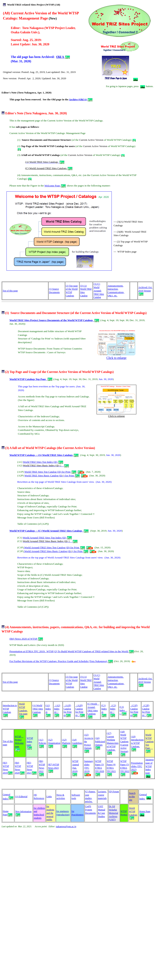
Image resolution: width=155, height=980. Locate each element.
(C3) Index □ (123, 710)
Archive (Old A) (81, 99)
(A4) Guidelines (77, 743)
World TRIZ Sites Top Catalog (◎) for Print (50, 472)
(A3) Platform (66, 743)
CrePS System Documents (91, 810)
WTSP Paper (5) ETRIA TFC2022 (125, 768)
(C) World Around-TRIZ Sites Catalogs (46, 168)
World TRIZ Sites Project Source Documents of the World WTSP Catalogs (51, 320)
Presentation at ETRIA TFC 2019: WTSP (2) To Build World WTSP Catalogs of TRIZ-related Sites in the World (72, 651)
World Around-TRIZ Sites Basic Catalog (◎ (47, 551)
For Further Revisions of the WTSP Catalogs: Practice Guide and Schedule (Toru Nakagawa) (61, 661)
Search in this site (132, 796)
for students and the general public (50, 813)
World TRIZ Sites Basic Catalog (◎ (43, 476)
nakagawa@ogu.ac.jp (66, 826)
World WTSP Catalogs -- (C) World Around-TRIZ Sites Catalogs (46, 531)
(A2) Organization (54, 743)
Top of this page (10, 291)
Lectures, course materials (102, 795)
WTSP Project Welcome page (19, 743)
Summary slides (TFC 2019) (89, 768)
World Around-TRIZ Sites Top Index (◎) (47, 538)
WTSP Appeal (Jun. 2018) (75, 768)
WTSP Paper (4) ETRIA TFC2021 (111, 768)
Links (49, 796)
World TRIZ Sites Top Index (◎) (43, 462)
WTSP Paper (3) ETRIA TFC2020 (100, 768)
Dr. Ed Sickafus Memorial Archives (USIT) (113, 813)
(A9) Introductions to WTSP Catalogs (137, 743)
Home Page (145, 813)
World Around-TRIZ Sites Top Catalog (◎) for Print (54, 547)
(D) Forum (114, 792)
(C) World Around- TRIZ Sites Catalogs (93, 710)
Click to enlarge (116, 356)
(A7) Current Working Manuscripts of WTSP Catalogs (113, 743)
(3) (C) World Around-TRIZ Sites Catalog (99, 291)
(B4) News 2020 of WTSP (26, 639)
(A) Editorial (21, 796)
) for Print (72, 476)
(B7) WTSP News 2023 (54, 768)
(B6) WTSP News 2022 (42, 768)
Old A (63, 57)
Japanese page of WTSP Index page (150, 766)
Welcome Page (55, 186)
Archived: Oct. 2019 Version (145, 291)
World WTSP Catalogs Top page (23, 710)
